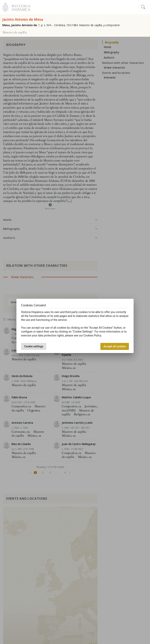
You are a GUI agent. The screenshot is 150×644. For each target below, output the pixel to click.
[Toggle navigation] (143, 7)
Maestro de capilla (14, 32)
